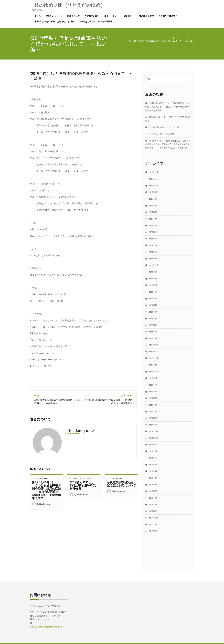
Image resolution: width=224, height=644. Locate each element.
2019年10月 (154, 438)
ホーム (38, 16)
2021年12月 (154, 345)
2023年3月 (153, 312)
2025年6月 (153, 206)
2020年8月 (153, 378)
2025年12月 (154, 172)
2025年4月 (153, 219)
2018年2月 (153, 505)
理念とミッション (54, 16)
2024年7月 (153, 245)
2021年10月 (154, 358)
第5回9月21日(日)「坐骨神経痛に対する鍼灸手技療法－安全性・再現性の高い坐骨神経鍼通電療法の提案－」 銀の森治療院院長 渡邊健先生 (168, 144)
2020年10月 (154, 372)
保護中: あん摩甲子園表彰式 (161, 134)
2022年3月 (153, 338)
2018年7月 (153, 491)
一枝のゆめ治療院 (145, 16)
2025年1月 (153, 232)
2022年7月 (153, 332)
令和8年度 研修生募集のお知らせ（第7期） (55, 22)
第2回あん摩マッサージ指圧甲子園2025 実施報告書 (83, 485)
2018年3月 (153, 498)
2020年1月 (153, 425)
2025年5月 (153, 212)
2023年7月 (153, 285)
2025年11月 (154, 179)
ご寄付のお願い (92, 16)
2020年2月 (153, 418)
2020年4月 (153, 405)
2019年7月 (153, 458)
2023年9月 (153, 272)
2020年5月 (153, 398)
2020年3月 (153, 412)
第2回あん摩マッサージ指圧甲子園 (96, 22)
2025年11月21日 (78, 478)
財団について (74, 16)
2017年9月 (153, 524)
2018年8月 (153, 485)
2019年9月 (153, 445)
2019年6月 (153, 465)
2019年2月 (153, 478)
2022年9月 (153, 325)
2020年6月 (153, 392)
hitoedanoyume (45, 504)
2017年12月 (154, 518)
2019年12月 (154, 431)
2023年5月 (153, 299)
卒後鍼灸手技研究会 (168, 16)
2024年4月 (153, 259)
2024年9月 (153, 239)
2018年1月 (153, 511)
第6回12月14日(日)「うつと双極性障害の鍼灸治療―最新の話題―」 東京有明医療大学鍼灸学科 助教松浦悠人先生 (46, 490)
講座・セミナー (112, 16)
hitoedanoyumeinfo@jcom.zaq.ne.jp (46, 627)
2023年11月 (154, 265)
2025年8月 (153, 199)
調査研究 (128, 16)
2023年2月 (153, 319)
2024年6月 (153, 252)
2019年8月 (153, 451)
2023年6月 (153, 292)
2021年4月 (153, 365)
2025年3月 (153, 226)
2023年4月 (153, 305)
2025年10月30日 (116, 478)
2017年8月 (153, 531)
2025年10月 (154, 186)
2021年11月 (154, 352)
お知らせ (187, 38)
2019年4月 (153, 471)
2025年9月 (153, 192)
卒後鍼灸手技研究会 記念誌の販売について (121, 484)
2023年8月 (153, 279)
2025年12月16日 (41, 478)
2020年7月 (153, 385)
